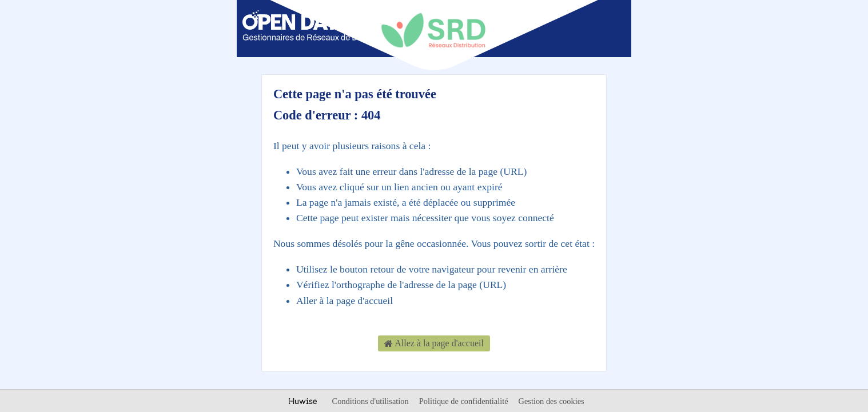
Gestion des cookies (552, 401)
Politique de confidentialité (465, 401)
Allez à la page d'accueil (434, 344)
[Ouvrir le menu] (606, 27)
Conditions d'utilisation (372, 401)
